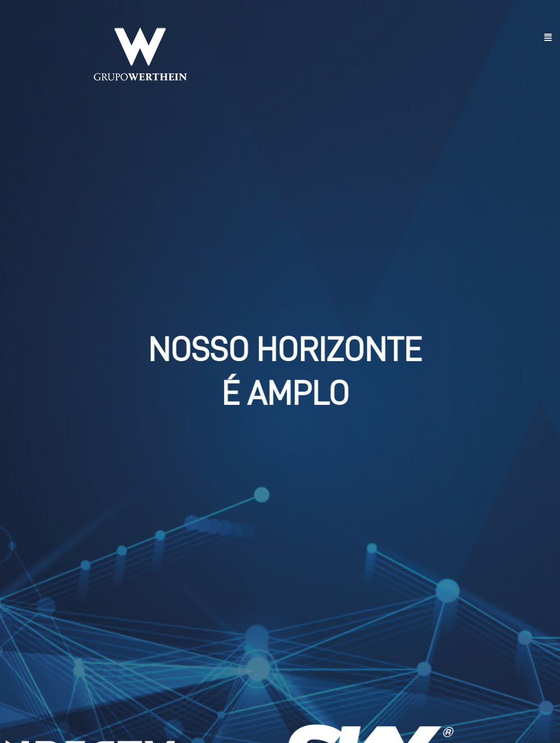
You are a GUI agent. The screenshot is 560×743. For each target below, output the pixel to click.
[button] (548, 38)
